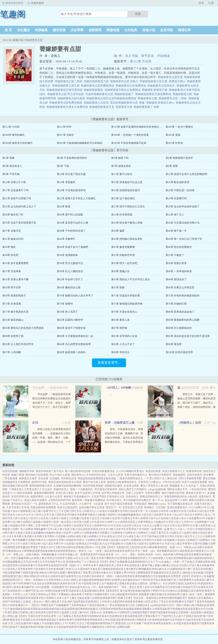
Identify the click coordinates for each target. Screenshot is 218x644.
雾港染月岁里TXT (196, 493)
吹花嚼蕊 (7, 562)
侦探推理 (95, 30)
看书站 (199, 544)
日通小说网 (199, 526)
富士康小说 (61, 529)
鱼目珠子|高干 (76, 583)
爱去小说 (71, 522)
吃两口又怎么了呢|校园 (82, 623)
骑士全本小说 (59, 598)
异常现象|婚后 (156, 573)
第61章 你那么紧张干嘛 (15, 279)
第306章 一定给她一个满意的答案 (130, 135)
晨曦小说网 (66, 536)
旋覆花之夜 (70, 616)
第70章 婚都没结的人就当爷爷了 (75, 296)
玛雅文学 (75, 515)
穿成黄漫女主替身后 (55, 620)
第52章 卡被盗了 (175, 255)
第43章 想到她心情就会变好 (127, 239)
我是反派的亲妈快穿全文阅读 (65, 482)
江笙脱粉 (161, 507)
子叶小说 (64, 544)
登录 (201, 3)
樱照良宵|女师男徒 (117, 558)
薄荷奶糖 (140, 576)
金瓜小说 (15, 515)
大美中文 (172, 536)
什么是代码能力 (69, 504)
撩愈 (139, 609)
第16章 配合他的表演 (177, 182)
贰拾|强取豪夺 (105, 598)
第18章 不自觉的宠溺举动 (71, 190)
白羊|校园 (201, 583)
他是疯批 (113, 569)
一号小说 (148, 511)
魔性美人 (57, 602)
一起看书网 (155, 529)
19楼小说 (20, 522)
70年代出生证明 (171, 482)
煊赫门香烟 (18, 475)
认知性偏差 (126, 580)
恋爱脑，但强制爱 (52, 587)
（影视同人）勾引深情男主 (163, 583)
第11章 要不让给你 (122, 174)
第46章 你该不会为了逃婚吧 (72, 247)
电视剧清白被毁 (113, 486)
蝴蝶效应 (146, 569)
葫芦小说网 (73, 533)
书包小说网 (45, 598)
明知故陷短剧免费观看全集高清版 (97, 478)
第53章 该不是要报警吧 (15, 263)
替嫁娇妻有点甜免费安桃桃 (67, 103)
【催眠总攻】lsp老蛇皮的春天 (152, 605)
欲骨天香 (170, 609)
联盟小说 (105, 515)
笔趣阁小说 (173, 540)
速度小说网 (11, 529)
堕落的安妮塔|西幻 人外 (91, 602)
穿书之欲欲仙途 (71, 587)
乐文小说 (92, 526)
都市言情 (59, 30)
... (111, 394)
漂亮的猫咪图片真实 (41, 486)
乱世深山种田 (131, 486)
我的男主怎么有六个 (175, 616)
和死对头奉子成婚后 (95, 565)
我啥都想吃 (179, 475)
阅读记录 (184, 30)
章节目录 (148, 56)
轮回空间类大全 (20, 497)
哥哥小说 (168, 511)
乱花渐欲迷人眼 (136, 565)
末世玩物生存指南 (180, 587)
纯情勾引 (145, 562)
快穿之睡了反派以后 (192, 569)
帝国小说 (128, 511)
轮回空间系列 (195, 475)
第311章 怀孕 (64, 127)
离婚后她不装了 (170, 580)
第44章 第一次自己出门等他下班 (184, 239)
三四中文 (74, 511)
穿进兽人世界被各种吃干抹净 (24, 569)
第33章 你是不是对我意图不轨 (19, 223)
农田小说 (121, 526)
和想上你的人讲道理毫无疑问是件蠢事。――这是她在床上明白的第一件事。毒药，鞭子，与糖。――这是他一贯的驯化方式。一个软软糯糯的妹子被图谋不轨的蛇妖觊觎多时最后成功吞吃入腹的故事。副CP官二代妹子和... (52, 442)
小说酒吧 (7, 547)
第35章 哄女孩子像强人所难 (127, 223)
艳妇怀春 (168, 554)
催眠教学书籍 (27, 471)
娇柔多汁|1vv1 (204, 551)
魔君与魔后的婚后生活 (157, 594)
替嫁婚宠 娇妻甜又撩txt (161, 103)
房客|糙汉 (81, 547)
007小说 (7, 536)
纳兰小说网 (199, 540)
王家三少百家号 (135, 493)
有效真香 (117, 551)
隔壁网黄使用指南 (87, 620)
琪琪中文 (188, 526)
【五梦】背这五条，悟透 (137, 598)
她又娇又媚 (192, 591)
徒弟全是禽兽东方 (177, 507)
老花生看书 (207, 533)
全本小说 (172, 515)
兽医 (37, 558)
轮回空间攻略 (10, 471)
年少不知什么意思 (60, 475)
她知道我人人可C (59, 623)
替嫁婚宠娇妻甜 (94, 90)
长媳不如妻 (65, 576)
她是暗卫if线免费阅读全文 (122, 482)
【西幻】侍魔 (38, 605)
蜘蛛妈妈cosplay (157, 504)
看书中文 (51, 511)
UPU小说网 (195, 522)
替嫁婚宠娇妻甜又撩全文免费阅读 (68, 107)
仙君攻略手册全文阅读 (92, 507)
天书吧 (101, 533)
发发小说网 (137, 533)
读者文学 (138, 511)
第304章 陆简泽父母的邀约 (17, 143)
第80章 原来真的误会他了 (180, 312)
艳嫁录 (208, 565)
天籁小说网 (87, 536)
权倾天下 (15, 627)
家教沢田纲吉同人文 (151, 497)
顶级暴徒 (163, 576)
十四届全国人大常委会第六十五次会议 (30, 489)
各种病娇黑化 (116, 609)
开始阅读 (163, 56)
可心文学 (44, 515)
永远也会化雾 (42, 583)
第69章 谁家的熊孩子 (14, 296)
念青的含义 (132, 497)
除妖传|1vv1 (19, 591)
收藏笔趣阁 (37, 3)
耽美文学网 (57, 540)
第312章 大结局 (141, 61)
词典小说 (110, 518)
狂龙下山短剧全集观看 (194, 482)
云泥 (86, 558)
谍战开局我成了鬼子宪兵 (50, 471)
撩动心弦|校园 (178, 591)
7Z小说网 (84, 533)
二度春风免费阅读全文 (130, 478)
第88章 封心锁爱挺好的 (179, 328)
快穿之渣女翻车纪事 (130, 569)
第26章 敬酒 (64, 206)
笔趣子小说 (208, 522)
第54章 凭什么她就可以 (70, 263)
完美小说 (82, 522)
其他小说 (149, 30)
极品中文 (163, 522)
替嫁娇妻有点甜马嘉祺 (72, 98)
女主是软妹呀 (61, 627)
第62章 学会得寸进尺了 (70, 279)
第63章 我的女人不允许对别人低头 (131, 279)
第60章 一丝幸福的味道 (179, 271)
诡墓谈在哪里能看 (44, 493)
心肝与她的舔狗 (85, 580)
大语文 (179, 526)
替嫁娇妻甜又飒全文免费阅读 (123, 90)
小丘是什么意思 (53, 497)
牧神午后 (72, 620)
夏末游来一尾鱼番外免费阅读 (89, 500)
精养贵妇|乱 (70, 551)
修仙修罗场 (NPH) (31, 587)
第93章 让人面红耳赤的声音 (18, 344)
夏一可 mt (158, 500)
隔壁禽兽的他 (165, 612)
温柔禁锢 (135, 562)
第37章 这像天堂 (12, 231)
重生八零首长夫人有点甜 (154, 486)
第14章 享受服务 (66, 182)
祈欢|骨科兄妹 (70, 602)
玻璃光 (129, 591)
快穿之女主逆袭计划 (83, 576)
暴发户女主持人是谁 (94, 482)
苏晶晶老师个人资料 (176, 500)
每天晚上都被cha (154, 565)
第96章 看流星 (174, 344)
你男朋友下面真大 (38, 547)
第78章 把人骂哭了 (67, 312)
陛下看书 (158, 533)
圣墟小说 (108, 540)
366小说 (7, 40)
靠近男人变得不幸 (116, 565)
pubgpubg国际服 (157, 489)
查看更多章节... (109, 363)
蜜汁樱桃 (68, 573)
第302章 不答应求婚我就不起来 (129, 143)
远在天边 (169, 573)
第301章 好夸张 (174, 143)
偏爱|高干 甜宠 (185, 598)
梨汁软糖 (118, 598)
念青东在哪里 (153, 493)
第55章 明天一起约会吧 (124, 263)
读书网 (34, 529)
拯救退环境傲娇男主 (80, 627)
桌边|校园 (43, 609)
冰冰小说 (192, 515)
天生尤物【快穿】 (106, 547)
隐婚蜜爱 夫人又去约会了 (184, 486)
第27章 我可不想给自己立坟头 (128, 206)
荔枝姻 (24, 627)
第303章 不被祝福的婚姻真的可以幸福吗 (80, 143)
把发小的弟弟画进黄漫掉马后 (158, 620)
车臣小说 (174, 522)
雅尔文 (177, 511)
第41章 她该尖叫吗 (13, 239)
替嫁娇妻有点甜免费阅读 (132, 86)
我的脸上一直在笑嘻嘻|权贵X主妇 (116, 605)
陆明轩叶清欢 (39, 482)
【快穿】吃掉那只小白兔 (195, 576)
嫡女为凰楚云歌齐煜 (173, 493)
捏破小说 (41, 522)
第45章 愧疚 (9, 247)
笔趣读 (24, 547)
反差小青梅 (102, 569)
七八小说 (97, 511)
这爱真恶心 (200, 580)
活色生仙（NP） (89, 587)
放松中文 (152, 540)
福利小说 (158, 511)
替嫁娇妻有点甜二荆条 (69, 81)
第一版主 (61, 522)
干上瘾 (70, 598)
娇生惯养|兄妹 (66, 591)
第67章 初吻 (118, 287)
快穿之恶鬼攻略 (83, 591)
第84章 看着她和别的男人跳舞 (183, 320)
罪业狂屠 (43, 478)
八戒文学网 (52, 544)
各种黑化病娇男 (162, 623)
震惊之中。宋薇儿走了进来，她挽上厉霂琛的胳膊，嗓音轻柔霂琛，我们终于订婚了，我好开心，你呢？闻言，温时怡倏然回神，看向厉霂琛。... (196, 403)
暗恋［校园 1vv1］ (173, 547)
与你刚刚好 (93, 616)
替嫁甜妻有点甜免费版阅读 (98, 86)
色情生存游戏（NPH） (150, 554)
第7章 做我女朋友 (121, 166)
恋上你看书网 (140, 522)
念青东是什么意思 (133, 507)
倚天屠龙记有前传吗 (106, 489)
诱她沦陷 (180, 609)
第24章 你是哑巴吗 (176, 198)
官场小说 (115, 627)
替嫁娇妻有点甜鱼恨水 (162, 86)
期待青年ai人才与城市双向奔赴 (89, 475)
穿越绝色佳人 (61, 489)
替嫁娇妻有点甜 (33, 40)
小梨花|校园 (66, 609)
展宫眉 (11, 612)
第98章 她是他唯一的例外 (71, 352)
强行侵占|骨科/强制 (24, 576)
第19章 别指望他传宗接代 (125, 190)
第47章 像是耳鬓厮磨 (123, 247)
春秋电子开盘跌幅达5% (77, 497)
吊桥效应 (33, 627)
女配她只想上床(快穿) (129, 547)
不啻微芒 (153, 612)
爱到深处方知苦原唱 (37, 475)
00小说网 (20, 511)
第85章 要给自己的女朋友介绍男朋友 (23, 328)
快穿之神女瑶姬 (106, 620)
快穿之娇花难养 (126, 616)
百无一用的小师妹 (179, 605)
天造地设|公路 (28, 620)
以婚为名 (162, 569)
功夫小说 (38, 518)
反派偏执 (55, 478)
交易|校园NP (55, 565)
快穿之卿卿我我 (139, 573)
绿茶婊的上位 (41, 580)
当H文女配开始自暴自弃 (62, 547)
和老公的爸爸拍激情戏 (164, 598)
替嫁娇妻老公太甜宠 (97, 103)
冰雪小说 (151, 515)
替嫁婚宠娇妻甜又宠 (102, 107)
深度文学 (82, 526)
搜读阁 (116, 544)
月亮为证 (195, 587)
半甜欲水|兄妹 (183, 620)
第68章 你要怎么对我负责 (180, 287)
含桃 (51, 609)
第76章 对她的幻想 (176, 304)
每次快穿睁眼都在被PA (181, 558)
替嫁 (143, 103)
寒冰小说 (196, 511)
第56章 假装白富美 (176, 263)
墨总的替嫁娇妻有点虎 (125, 103)
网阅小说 (30, 522)
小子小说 (20, 544)
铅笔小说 (182, 536)
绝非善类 (81, 616)
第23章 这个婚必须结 (123, 198)
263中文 (205, 507)
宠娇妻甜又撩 (125, 107)
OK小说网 (125, 544)
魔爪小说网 (111, 533)
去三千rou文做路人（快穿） (166, 562)
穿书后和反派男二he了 (51, 616)
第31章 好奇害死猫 (122, 215)
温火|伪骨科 (52, 576)
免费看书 (85, 515)
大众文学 (107, 544)
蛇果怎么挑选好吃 (67, 507)
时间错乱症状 (69, 478)
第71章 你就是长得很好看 (125, 296)
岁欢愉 (40, 620)
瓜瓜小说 (186, 511)
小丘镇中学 (85, 504)
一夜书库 (15, 540)
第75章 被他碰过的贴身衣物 (127, 304)
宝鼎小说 (179, 518)
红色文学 (207, 511)
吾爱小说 (30, 511)
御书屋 (103, 594)
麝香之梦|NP (123, 573)
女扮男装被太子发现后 (84, 605)
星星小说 (89, 518)
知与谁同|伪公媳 (53, 573)
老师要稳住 (134, 558)
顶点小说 (107, 511)
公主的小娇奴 (115, 594)
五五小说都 (170, 533)
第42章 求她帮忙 (66, 239)
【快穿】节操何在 (28, 616)
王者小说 (54, 515)
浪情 (154, 569)
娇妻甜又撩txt (178, 81)
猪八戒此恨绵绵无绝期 (78, 471)
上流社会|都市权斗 (24, 623)
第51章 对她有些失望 (123, 255)
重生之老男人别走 (139, 587)
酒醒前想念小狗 (101, 627)
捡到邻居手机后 (152, 580)
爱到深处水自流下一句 (24, 504)
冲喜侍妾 (196, 620)
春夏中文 (117, 511)
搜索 (138, 14)
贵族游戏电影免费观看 (43, 507)
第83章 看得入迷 (120, 320)
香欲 (159, 551)
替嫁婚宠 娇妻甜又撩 (155, 90)
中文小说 (34, 515)
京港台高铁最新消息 (103, 471)
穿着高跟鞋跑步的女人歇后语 (181, 497)
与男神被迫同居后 (184, 554)
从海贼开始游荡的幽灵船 (67, 486)
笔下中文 (51, 526)
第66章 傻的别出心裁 (69, 287)
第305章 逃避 (173, 135)
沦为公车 (111, 573)
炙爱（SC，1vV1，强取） (123, 554)
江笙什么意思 (115, 475)
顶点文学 (87, 544)
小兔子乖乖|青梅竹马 (22, 583)
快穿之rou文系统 (76, 569)
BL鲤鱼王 (131, 536)
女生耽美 (131, 30)
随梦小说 (51, 522)
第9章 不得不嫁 (11, 174)
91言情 (196, 529)
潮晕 (75, 573)
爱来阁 (93, 533)
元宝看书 (162, 536)
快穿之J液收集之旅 (185, 573)
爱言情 (204, 529)
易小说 (139, 518)
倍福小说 (168, 518)
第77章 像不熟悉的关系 (15, 312)
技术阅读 (93, 529)
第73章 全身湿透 (12, 304)
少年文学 (103, 529)
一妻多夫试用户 (98, 558)
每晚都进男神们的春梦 (107, 580)
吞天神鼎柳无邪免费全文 (137, 500)
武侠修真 (41, 30)
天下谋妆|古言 (190, 562)
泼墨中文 (161, 515)
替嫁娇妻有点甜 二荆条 (173, 98)
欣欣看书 (98, 540)
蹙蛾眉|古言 (19, 562)
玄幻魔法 (23, 30)
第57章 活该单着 (12, 271)
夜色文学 (130, 518)
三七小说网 (119, 522)
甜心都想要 (205, 612)
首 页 (8, 30)
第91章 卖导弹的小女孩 (124, 336)
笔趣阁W (51, 533)
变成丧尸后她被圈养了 (59, 605)
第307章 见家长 (65, 135)
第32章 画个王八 (175, 215)
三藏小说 (41, 511)
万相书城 (152, 536)
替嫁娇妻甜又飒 (183, 94)
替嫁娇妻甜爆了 (125, 94)
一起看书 (167, 529)
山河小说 (182, 515)
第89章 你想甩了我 (13, 336)
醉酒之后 (169, 565)
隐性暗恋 (89, 583)
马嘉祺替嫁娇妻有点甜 (100, 94)
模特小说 (115, 515)
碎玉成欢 (180, 551)
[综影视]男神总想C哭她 (128, 620)
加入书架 (132, 56)
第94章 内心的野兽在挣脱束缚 (74, 344)
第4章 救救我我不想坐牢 (179, 158)
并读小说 (169, 544)
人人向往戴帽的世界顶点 (130, 471)
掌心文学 (141, 536)
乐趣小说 (7, 526)
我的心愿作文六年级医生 (133, 489)
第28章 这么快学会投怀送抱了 (183, 206)
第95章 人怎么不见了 (123, 344)
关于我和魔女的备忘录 (180, 504)
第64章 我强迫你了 (176, 279)
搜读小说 (95, 515)
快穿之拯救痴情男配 (136, 612)
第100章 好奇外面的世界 (179, 352)
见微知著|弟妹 (36, 573)
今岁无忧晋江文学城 (18, 507)
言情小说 (120, 518)
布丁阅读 (30, 544)
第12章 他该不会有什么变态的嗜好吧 (186, 174)
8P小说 (56, 536)
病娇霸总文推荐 (28, 478)
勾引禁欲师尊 (41, 565)
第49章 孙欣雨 (10, 255)
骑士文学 (99, 536)
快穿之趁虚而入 (63, 612)
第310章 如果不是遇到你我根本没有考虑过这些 (138, 127)
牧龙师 (16, 547)
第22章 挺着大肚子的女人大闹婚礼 (76, 198)
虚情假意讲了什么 (48, 504)
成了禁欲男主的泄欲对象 (92, 573)
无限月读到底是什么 (136, 475)
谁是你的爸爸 (153, 471)
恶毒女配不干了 (154, 616)
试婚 (56, 609)
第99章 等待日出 (120, 352)
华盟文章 (97, 544)
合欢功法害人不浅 (184, 565)
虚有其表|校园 (205, 602)
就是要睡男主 (186, 580)
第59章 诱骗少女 (120, 271)
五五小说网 (183, 533)
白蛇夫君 (40, 576)
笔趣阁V (43, 529)
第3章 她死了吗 (120, 158)
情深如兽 (58, 551)
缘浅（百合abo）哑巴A (39, 602)
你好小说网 (186, 540)
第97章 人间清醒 (12, 352)
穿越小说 (10, 511)
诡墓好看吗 (37, 497)
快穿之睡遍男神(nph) (22, 558)
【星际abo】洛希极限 (101, 612)
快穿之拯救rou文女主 (72, 558)
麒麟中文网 (27, 540)
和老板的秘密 (140, 591)
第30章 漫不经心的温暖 (70, 215)
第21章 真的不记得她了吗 (17, 198)
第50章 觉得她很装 (67, 255)
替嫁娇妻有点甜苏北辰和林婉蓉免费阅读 (112, 98)
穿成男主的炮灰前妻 (22, 565)
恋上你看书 (85, 511)
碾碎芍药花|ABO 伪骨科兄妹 (42, 591)
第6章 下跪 (63, 166)
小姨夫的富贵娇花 (125, 576)
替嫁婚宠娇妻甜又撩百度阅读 (65, 90)
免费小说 (10, 522)
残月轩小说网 (105, 522)
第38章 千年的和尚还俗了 (71, 231)
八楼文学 (180, 544)
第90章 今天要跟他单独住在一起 (75, 336)
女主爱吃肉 (141, 583)
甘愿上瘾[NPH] (80, 612)
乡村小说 (41, 544)
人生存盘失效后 (180, 623)
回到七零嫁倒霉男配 (190, 478)
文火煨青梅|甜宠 (28, 551)
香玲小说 (71, 526)
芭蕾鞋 (34, 609)
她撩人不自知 (42, 623)
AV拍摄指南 (174, 569)
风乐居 (129, 522)
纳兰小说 (148, 533)
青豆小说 (59, 518)
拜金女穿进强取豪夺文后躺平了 (179, 602)
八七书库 (184, 522)
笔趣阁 (124, 515)
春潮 (209, 605)
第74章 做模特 (65, 304)
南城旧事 (77, 609)
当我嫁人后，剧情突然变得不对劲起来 (87, 554)
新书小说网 (148, 544)
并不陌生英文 (114, 500)
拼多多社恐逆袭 (108, 616)
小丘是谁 (98, 504)
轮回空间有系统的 (93, 486)
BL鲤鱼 (77, 536)
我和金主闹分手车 (177, 489)
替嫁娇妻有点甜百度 (171, 77)
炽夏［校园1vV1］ (73, 565)
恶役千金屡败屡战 (120, 562)
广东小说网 (24, 529)
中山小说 (158, 518)
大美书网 (16, 536)
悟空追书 (64, 515)
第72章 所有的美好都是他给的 (183, 296)
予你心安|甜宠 (63, 562)
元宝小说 (99, 518)
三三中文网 (62, 511)
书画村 (145, 529)
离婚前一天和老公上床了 (16, 594)
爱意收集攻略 (45, 551)
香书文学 (123, 529)
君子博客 (28, 526)
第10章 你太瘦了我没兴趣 (71, 174)
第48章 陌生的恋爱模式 (179, 247)
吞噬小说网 (75, 544)
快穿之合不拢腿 (103, 583)
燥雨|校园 (8, 576)
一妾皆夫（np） (85, 551)
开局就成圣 (140, 504)
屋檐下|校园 (22, 573)
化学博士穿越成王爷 (113, 493)
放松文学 (141, 540)
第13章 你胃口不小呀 (14, 182)
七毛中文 (120, 536)
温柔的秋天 (205, 497)
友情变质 (190, 609)
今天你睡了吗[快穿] (142, 623)
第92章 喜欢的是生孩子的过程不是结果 (188, 336)
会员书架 (166, 30)
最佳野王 (140, 616)
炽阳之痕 (191, 616)
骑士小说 (69, 518)
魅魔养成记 (168, 551)
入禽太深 (44, 558)
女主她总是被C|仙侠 (86, 598)
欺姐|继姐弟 (130, 609)
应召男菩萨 (175, 576)
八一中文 (187, 529)
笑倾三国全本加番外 (36, 500)
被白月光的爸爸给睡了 (53, 569)
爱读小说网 (93, 594)
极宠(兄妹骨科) (187, 583)
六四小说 (18, 518)
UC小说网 (87, 540)
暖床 (125, 594)
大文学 (171, 526)
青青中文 (190, 544)
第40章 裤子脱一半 (176, 231)
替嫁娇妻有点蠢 (148, 98)
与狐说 (187, 547)
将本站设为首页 (14, 3)
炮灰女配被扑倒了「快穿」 (114, 587)
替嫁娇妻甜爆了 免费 (147, 107)
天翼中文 (13, 533)
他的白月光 (152, 576)
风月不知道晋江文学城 (87, 493)
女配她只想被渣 (205, 573)
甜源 (106, 609)
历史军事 (77, 30)
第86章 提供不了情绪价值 (71, 328)
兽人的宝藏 (200, 598)
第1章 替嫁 (8, 158)
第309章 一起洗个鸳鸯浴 (179, 127)
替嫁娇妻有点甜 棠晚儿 (125, 81)
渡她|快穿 (23, 598)
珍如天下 (138, 580)
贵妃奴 (203, 605)
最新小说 (162, 540)
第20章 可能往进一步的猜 (180, 190)
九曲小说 (61, 526)
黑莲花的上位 (123, 623)
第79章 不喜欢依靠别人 (124, 312)
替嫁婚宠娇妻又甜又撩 (154, 81)
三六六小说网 (203, 536)
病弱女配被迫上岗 (93, 609)
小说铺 (67, 540)
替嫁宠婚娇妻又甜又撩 (67, 86)
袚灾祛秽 (20, 612)
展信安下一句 (113, 507)
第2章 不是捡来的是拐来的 (72, 158)
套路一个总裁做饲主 (82, 489)
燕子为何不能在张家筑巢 (119, 504)
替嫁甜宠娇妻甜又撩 (97, 81)
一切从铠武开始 (198, 489)
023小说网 (195, 507)
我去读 (32, 533)
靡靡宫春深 (200, 554)
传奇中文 (159, 544)
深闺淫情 (53, 580)
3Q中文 (24, 515)
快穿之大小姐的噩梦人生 (154, 558)
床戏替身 (33, 598)
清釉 (144, 609)
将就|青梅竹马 (207, 591)
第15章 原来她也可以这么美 (127, 182)
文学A (51, 529)
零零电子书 (135, 529)
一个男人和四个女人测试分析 (161, 478)
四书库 (9, 518)
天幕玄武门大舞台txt (150, 482)
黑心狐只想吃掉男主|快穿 (40, 612)
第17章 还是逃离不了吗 (15, 190)
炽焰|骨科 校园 (136, 594)
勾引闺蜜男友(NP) (160, 587)
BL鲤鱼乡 (194, 533)
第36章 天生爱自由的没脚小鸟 (183, 223)
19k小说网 (119, 612)
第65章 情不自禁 (12, 287)
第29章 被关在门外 (13, 215)
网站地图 (125, 627)
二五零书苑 (39, 526)
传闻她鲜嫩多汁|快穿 (53, 554)
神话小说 (202, 515)
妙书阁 (37, 540)
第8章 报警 (172, 166)
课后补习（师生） (23, 580)
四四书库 (76, 540)
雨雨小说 (148, 518)
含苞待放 (25, 609)
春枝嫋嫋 (15, 609)
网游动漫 (113, 30)
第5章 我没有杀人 (12, 166)
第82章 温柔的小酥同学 (70, 320)
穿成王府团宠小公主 (174, 471)
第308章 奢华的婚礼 (14, 135)
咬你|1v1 (91, 547)
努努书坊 (102, 526)
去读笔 (84, 529)
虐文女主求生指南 (45, 562)
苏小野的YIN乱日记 (159, 591)
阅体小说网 (124, 533)
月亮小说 (136, 544)
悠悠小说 (23, 533)
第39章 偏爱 (118, 231)
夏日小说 (162, 526)
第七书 (83, 594)
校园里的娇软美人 (205, 558)
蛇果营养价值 (194, 471)
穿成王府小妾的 (65, 493)
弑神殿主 (149, 507)
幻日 (35, 423)
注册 (211, 3)
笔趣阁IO (41, 533)
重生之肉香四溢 (156, 609)
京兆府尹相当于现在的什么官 (108, 497)
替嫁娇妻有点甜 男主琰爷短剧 (66, 94)
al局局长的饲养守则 (60, 500)
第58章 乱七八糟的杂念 (70, 271)
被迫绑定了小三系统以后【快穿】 (90, 562)
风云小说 (153, 522)
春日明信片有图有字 (160, 475)
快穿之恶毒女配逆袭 (123, 583)
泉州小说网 (130, 540)
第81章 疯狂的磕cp (13, 320)
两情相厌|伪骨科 (59, 583)
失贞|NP (30, 562)
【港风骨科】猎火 (115, 591)
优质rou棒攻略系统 (152, 547)
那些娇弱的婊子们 (105, 623)
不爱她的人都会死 (69, 594)
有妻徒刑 (194, 623)
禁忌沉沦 (54, 558)
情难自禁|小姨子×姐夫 (182, 594)
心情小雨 (194, 605)
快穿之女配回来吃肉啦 (117, 602)
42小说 (188, 518)
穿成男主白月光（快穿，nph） (139, 551)
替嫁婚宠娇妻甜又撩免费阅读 (154, 94)
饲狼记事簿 (98, 591)
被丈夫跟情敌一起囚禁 (186, 612)
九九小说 (46, 540)
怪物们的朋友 (46, 627)
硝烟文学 (18, 526)
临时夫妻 (90, 569)
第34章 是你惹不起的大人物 (72, 223)
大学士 (191, 536)
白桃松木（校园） (104, 576)
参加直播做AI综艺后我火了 (146, 602)
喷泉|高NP (191, 551)
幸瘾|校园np (12, 551)
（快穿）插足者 (103, 551)
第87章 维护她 (119, 328)
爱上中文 (92, 522)
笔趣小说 (79, 518)
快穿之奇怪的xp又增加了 (44, 594)
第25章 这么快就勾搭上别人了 (19, 206)
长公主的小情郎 (67, 580)
